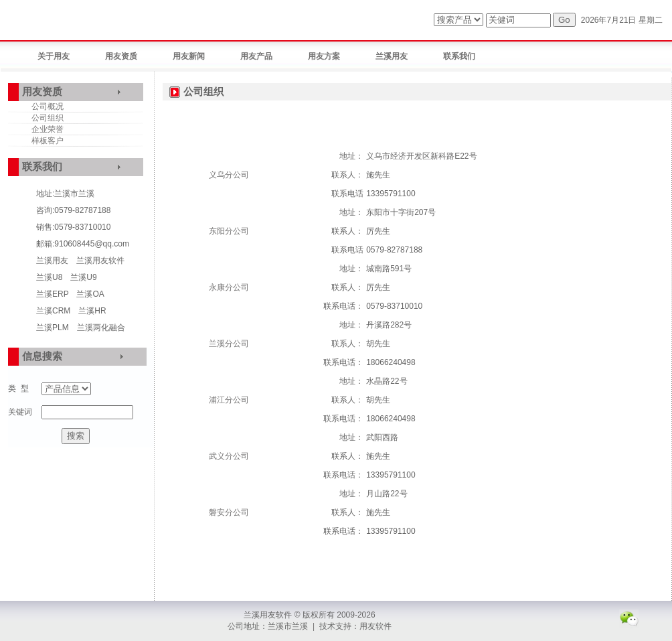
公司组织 (48, 118)
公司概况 (48, 106)
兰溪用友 (392, 56)
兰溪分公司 (229, 344)
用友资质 (121, 56)
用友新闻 (189, 56)
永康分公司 (229, 287)
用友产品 (256, 56)
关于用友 (54, 56)
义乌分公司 (229, 175)
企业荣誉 (48, 129)
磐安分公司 (229, 512)
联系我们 (459, 56)
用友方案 (324, 56)
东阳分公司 (229, 231)
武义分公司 (229, 456)
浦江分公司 (229, 400)
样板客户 (48, 141)
